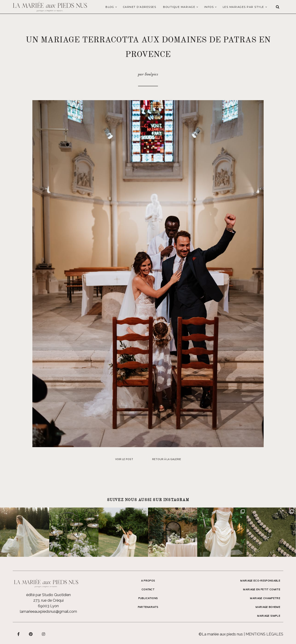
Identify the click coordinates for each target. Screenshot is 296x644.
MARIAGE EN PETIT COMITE (262, 590)
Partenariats (148, 607)
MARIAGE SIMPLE (269, 616)
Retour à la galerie (167, 459)
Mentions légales (264, 634)
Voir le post (124, 459)
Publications (148, 598)
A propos (148, 581)
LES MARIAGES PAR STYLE (243, 7)
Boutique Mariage (179, 7)
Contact (148, 590)
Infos (209, 7)
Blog (110, 7)
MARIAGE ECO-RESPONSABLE (260, 581)
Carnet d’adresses (140, 7)
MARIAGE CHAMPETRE (265, 598)
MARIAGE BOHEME (268, 607)
